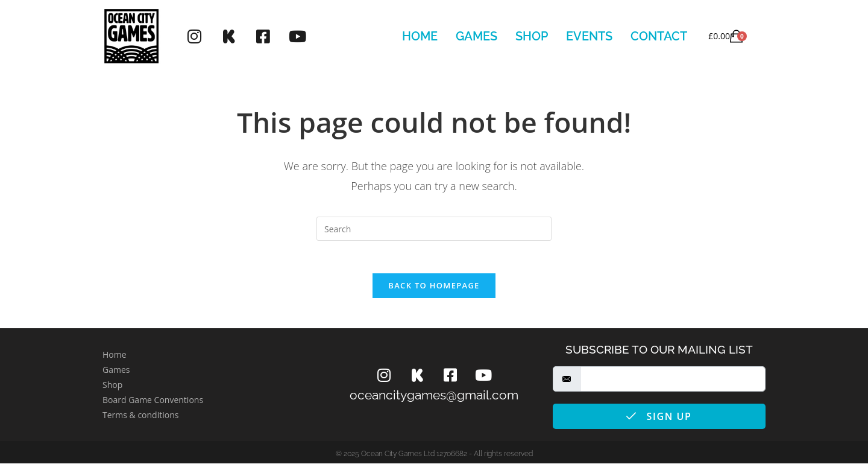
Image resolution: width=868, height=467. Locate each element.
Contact (659, 36)
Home (420, 36)
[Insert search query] (434, 229)
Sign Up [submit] (659, 420)
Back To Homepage (434, 289)
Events (589, 36)
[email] (673, 383)
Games (476, 36)
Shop (532, 36)
